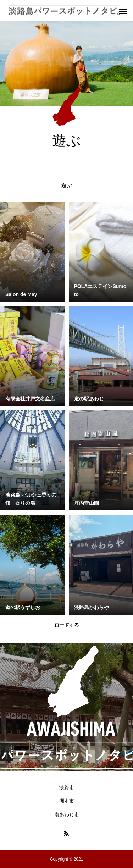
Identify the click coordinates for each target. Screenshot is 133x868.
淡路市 (67, 787)
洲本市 (67, 801)
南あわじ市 (67, 814)
